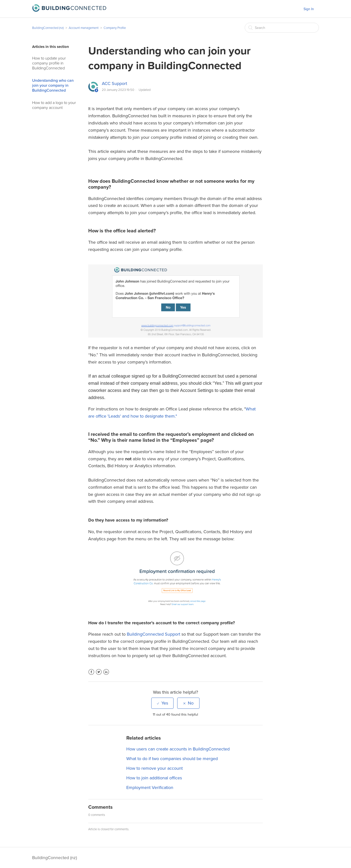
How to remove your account (154, 768)
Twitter (99, 675)
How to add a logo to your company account (54, 105)
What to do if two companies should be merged (172, 759)
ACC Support (114, 83)
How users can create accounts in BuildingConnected (178, 749)
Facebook (91, 675)
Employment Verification (150, 787)
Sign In (309, 9)
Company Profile (115, 28)
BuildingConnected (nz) (48, 28)
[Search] (282, 28)
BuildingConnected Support (154, 634)
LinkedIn (106, 675)
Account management (84, 28)
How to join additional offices (154, 778)
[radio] (162, 703)
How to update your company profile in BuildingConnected (49, 63)
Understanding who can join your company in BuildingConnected (53, 85)
